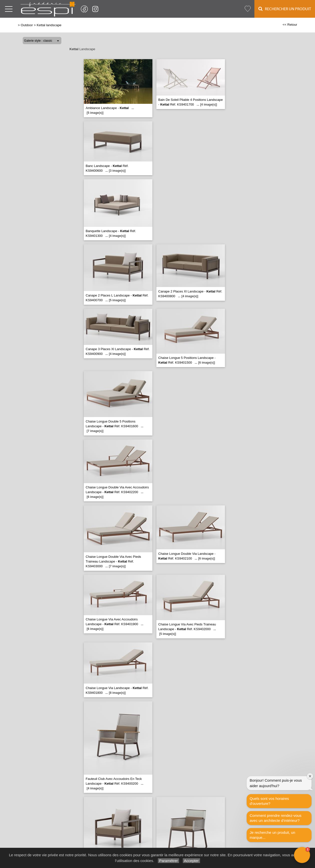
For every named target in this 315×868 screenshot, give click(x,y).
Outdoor (27, 25)
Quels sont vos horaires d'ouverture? (269, 801)
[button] (302, 855)
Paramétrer (168, 861)
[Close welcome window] (310, 776)
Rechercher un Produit (285, 9)
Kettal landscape (49, 25)
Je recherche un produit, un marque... (272, 835)
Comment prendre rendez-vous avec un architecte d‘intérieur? (276, 818)
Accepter (191, 861)
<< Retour (290, 25)
